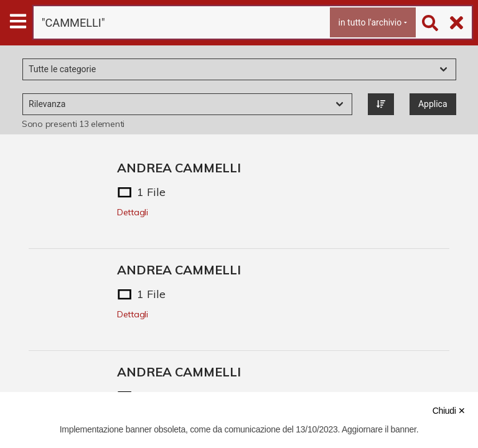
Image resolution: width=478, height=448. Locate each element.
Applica (433, 104)
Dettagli (133, 212)
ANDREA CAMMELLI (179, 168)
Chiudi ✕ (449, 411)
